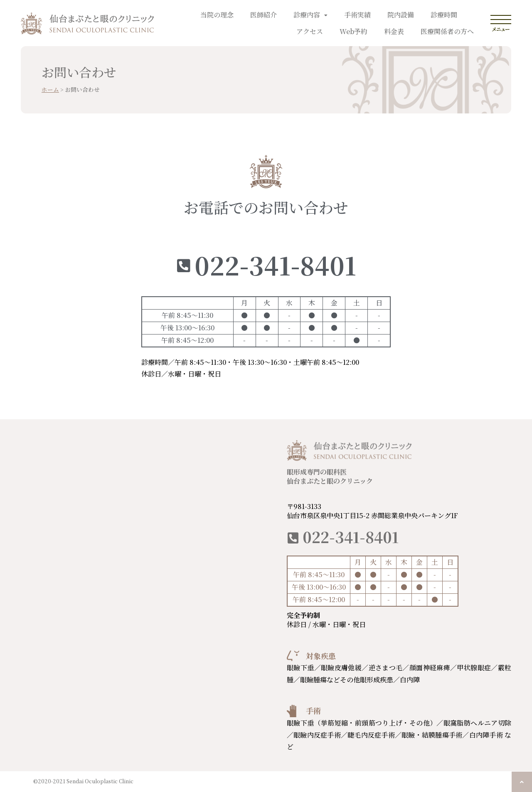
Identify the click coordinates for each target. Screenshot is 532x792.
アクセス (310, 31)
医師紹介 (264, 15)
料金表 (394, 31)
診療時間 (444, 15)
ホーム (50, 89)
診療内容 (310, 15)
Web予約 (353, 31)
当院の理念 (217, 15)
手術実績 (357, 15)
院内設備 (401, 15)
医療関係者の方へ (447, 31)
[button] (522, 782)
